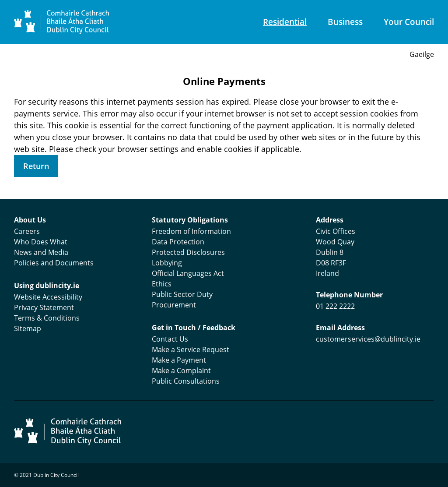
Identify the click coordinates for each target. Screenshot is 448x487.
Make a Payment (179, 360)
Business (345, 22)
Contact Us (170, 339)
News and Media (41, 252)
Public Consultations (186, 381)
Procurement (174, 305)
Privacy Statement (44, 307)
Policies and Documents (54, 263)
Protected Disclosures (188, 252)
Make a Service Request (191, 349)
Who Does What (41, 242)
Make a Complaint (181, 371)
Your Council (409, 22)
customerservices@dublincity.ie (368, 339)
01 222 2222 (335, 306)
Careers (27, 231)
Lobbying (167, 263)
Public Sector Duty (182, 294)
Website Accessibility (48, 297)
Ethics (162, 284)
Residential (285, 22)
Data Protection (178, 242)
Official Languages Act (188, 273)
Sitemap (28, 328)
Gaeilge (422, 54)
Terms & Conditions (47, 318)
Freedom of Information (191, 231)
